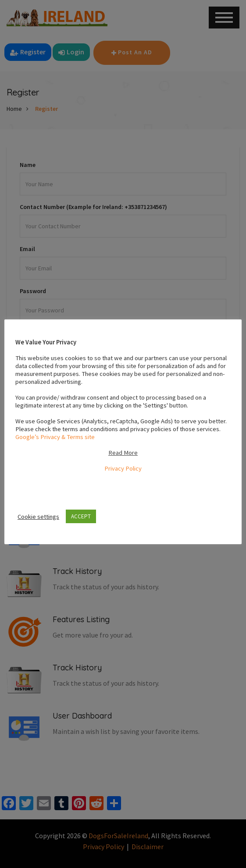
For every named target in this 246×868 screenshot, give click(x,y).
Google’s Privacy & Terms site (55, 437)
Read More (123, 453)
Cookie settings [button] (38, 517)
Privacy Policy (123, 468)
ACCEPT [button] (81, 516)
